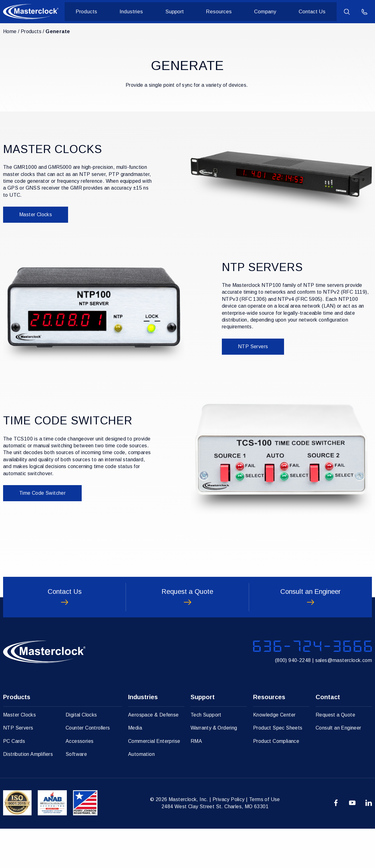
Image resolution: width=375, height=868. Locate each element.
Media (135, 767)
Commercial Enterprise (154, 780)
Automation (141, 793)
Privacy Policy (229, 839)
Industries (140, 12)
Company (267, 12)
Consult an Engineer (338, 767)
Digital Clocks (81, 754)
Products (98, 12)
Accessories (80, 780)
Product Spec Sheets (278, 767)
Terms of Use (265, 839)
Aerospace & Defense (153, 754)
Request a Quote (335, 754)
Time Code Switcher (42, 493)
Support (181, 12)
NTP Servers (253, 346)
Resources (223, 12)
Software (76, 793)
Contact (328, 736)
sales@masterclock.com (344, 697)
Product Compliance (276, 780)
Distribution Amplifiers (28, 793)
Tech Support (206, 754)
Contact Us (313, 12)
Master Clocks (36, 215)
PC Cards (14, 780)
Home (10, 31)
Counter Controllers (88, 767)
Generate (58, 31)
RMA (196, 780)
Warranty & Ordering (214, 767)
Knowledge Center (274, 754)
